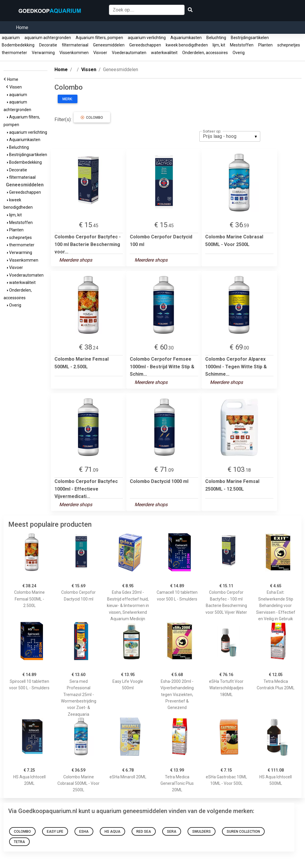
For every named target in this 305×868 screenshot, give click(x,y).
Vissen (16, 87)
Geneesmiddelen (109, 45)
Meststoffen (242, 45)
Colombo (92, 118)
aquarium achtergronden (48, 38)
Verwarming (43, 53)
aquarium (11, 38)
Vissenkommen (74, 53)
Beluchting (216, 38)
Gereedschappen (145, 45)
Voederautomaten (129, 53)
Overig (239, 53)
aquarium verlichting (147, 38)
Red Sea (144, 832)
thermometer (14, 53)
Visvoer (100, 53)
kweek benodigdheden (187, 45)
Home (22, 27)
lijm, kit (219, 45)
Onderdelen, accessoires (205, 53)
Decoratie (48, 45)
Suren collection (243, 832)
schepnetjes (289, 45)
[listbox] (230, 136)
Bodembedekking (18, 45)
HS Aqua (112, 832)
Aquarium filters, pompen (99, 38)
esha (84, 832)
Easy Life (55, 832)
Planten (265, 45)
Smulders (202, 832)
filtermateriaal (75, 45)
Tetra (19, 842)
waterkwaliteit (164, 53)
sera (172, 832)
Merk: (68, 99)
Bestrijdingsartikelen (250, 38)
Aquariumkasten (186, 38)
